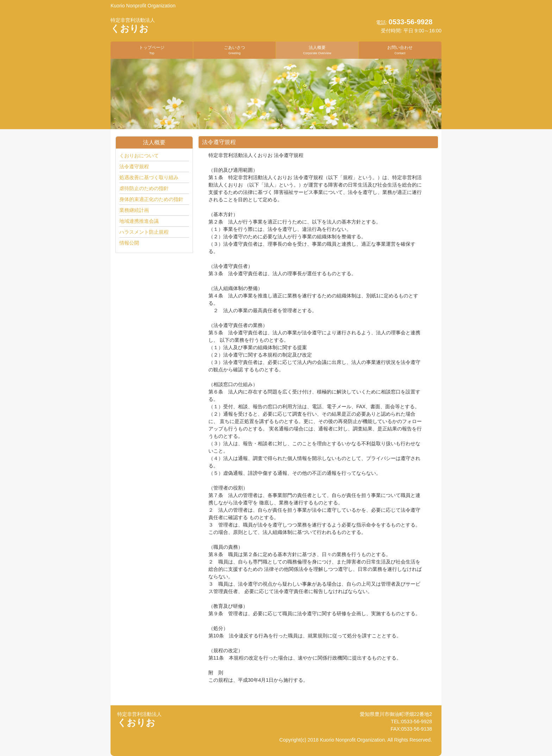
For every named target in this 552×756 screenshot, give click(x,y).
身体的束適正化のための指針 (151, 199)
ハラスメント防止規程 (144, 232)
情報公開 (129, 243)
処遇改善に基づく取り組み (149, 177)
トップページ (152, 50)
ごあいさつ (234, 50)
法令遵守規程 (134, 166)
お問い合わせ (400, 50)
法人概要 (317, 50)
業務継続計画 (134, 210)
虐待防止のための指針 (144, 188)
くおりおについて (139, 156)
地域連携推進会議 (139, 221)
